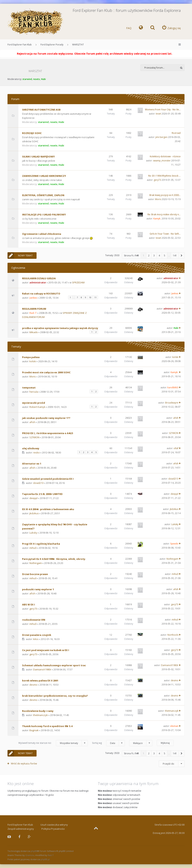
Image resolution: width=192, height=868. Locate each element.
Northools (173, 635)
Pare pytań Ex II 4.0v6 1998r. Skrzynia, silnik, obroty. (54, 559)
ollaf (176, 448)
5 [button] (165, 256)
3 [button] (154, 256)
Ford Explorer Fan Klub (20, 45)
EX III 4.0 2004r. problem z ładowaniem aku (48, 509)
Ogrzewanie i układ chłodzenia (42, 234)
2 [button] (149, 256)
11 (95, 297)
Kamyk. (157, 219)
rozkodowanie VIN (34, 620)
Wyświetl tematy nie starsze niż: (53, 743)
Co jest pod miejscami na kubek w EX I (46, 650)
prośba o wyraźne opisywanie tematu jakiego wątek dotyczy (60, 328)
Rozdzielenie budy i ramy (38, 711)
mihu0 (33, 548)
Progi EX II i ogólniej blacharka (41, 544)
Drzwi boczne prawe (35, 574)
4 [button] (159, 256)
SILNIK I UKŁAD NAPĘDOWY (38, 157)
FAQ (129, 28)
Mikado (34, 332)
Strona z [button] (131, 256)
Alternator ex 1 (32, 464)
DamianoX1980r (42, 669)
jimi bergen (161, 137)
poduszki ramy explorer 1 (38, 589)
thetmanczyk (40, 715)
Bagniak (34, 730)
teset (158, 114)
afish (32, 422)
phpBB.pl (45, 859)
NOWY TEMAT (20, 256)
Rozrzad (176, 133)
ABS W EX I (28, 605)
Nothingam (36, 563)
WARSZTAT (78, 45)
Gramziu (30, 855)
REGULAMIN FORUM (34, 309)
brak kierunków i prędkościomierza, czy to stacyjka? (55, 696)
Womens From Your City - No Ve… (163, 110)
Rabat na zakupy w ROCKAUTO (41, 294)
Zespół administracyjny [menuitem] (21, 829)
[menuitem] (141, 28)
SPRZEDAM (78, 282)
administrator (38, 282)
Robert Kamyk (37, 407)
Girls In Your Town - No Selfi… (165, 234)
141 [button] (175, 256)
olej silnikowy (31, 448)
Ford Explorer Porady (52, 45)
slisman (174, 726)
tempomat (29, 388)
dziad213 (38, 483)
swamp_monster (162, 161)
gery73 (157, 180)
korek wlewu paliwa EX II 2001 (40, 681)
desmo (33, 685)
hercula (34, 392)
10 (90, 297)
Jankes (33, 298)
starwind (27, 79)
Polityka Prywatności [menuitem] (53, 829)
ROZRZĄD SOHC (32, 133)
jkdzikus (34, 513)
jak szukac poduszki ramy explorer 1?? (46, 418)
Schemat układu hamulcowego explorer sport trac (54, 665)
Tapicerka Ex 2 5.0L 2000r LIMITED (42, 494)
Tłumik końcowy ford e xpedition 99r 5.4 (47, 726)
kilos (36, 639)
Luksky (33, 533)
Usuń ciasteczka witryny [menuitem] (54, 825)
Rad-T (33, 313)
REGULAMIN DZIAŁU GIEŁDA (39, 278)
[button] (182, 256)
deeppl (33, 498)
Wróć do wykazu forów (24, 763)
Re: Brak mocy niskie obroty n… (164, 214)
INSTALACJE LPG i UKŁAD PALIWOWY (44, 215)
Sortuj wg (108, 743)
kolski (33, 361)
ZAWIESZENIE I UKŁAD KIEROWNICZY (44, 176)
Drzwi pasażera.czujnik (37, 635)
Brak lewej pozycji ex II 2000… (165, 195)
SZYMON (34, 437)
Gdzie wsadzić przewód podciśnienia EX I (48, 479)
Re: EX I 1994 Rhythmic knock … (164, 176)
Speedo (174, 544)
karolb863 (173, 387)
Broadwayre (172, 403)
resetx (36, 79)
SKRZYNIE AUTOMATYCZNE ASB (41, 110)
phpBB (34, 851)
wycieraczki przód (34, 403)
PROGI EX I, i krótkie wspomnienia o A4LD (48, 433)
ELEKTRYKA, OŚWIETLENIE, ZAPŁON (43, 195)
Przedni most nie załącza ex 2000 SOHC (46, 372)
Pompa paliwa (31, 357)
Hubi (43, 79)
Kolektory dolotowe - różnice (165, 156)
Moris (158, 199)
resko (36, 452)
